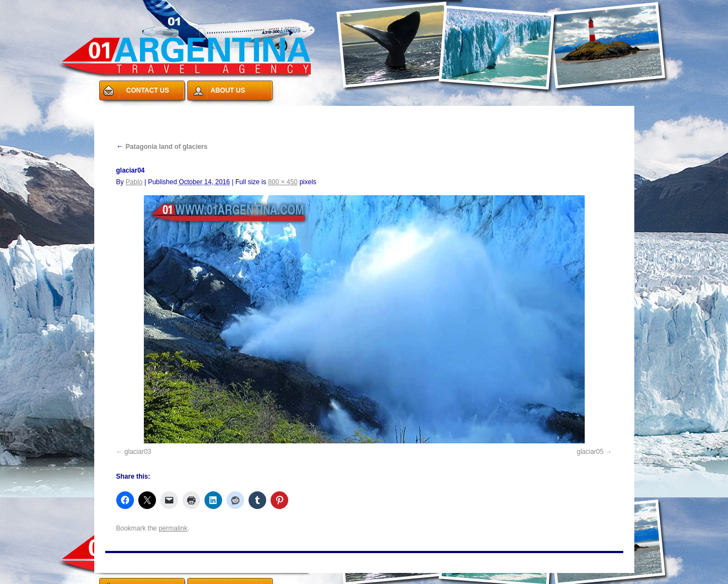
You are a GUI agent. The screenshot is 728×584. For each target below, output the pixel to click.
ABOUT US (228, 90)
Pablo (134, 182)
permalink (173, 528)
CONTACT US (148, 90)
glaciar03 (138, 452)
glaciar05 (590, 452)
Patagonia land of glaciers (162, 147)
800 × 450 (283, 182)
